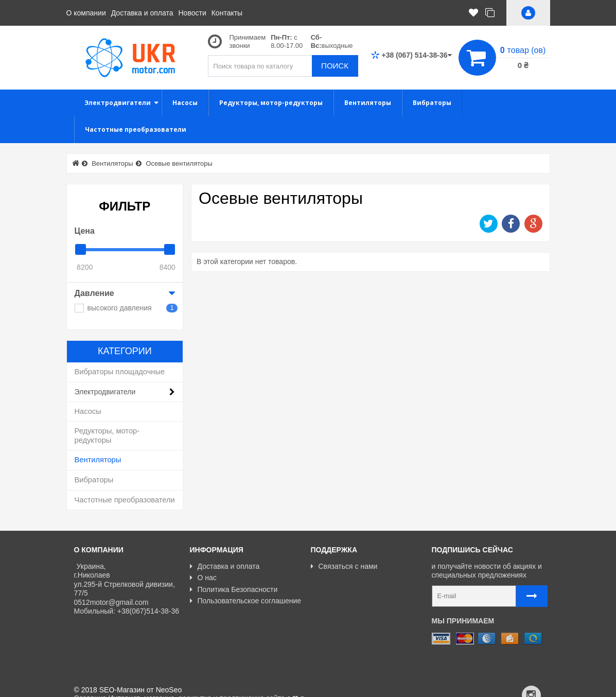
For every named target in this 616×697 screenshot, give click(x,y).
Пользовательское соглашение (246, 601)
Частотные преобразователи (125, 500)
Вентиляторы (98, 460)
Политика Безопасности (234, 589)
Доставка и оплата (142, 13)
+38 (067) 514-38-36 (411, 55)
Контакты (227, 13)
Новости (192, 13)
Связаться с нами (344, 566)
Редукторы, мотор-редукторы (107, 435)
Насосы (88, 411)
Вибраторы (94, 480)
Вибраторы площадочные (120, 372)
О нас (203, 578)
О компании (86, 13)
